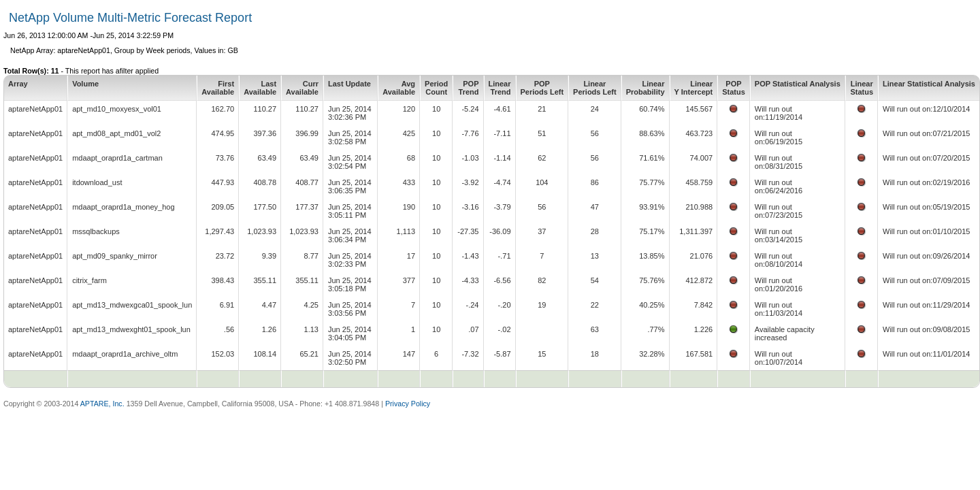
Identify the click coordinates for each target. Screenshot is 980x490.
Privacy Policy (408, 404)
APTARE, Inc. (102, 404)
